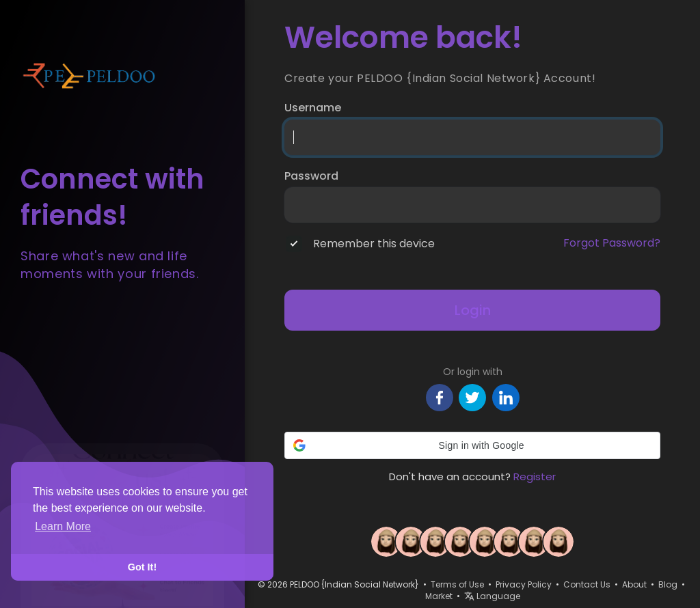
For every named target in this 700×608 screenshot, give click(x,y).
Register (535, 476)
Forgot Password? (612, 243)
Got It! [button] (142, 567)
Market (439, 596)
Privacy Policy (524, 584)
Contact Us (587, 584)
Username (313, 108)
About (634, 584)
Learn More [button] (63, 526)
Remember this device (374, 244)
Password (311, 176)
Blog (668, 584)
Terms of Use (457, 584)
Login (473, 310)
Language (492, 596)
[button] (472, 445)
